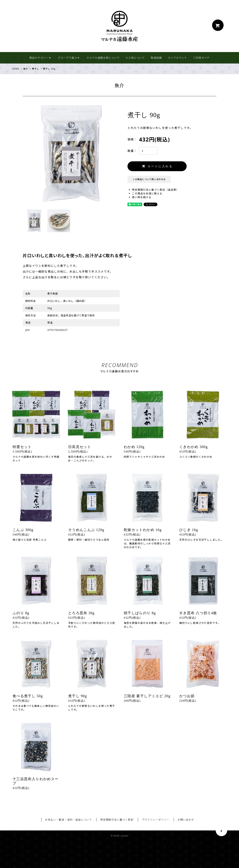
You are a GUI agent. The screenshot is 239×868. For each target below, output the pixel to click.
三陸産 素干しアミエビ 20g (147, 696)
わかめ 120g (134, 447)
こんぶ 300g (23, 530)
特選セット (22, 447)
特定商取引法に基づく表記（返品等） (155, 190)
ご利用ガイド (201, 58)
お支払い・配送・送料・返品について (68, 820)
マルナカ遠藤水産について (103, 58)
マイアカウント (178, 58)
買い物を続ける (142, 197)
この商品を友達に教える (147, 193)
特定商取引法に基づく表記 (117, 820)
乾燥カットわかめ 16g (143, 530)
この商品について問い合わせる (149, 179)
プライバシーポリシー (155, 820)
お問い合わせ (186, 820)
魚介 (26, 69)
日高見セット (80, 447)
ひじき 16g (189, 530)
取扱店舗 (156, 58)
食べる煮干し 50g (28, 696)
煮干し (36, 69)
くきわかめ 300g (194, 447)
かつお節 (187, 696)
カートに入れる (157, 166)
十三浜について (135, 58)
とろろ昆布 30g (81, 613)
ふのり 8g (21, 613)
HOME (16, 69)
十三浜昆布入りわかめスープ (36, 781)
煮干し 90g (78, 696)
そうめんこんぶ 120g (86, 530)
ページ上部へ (221, 830)
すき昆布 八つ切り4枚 (198, 613)
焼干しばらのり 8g (140, 613)
